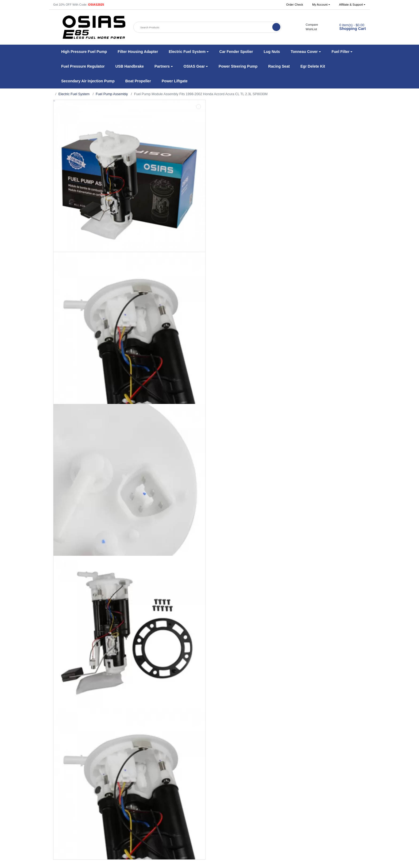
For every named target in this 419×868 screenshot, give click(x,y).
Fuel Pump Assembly (112, 94)
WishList (309, 29)
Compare (309, 25)
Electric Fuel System (74, 94)
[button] (321, 5)
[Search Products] (203, 27)
